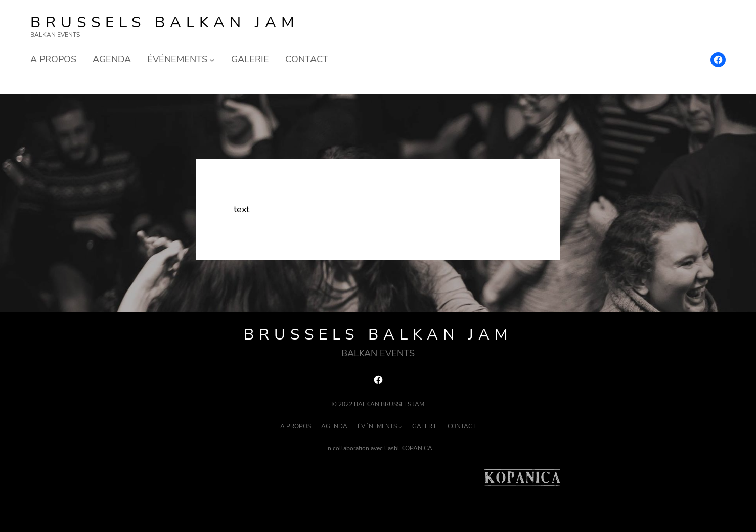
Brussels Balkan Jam (165, 22)
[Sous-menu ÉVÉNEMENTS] (212, 59)
